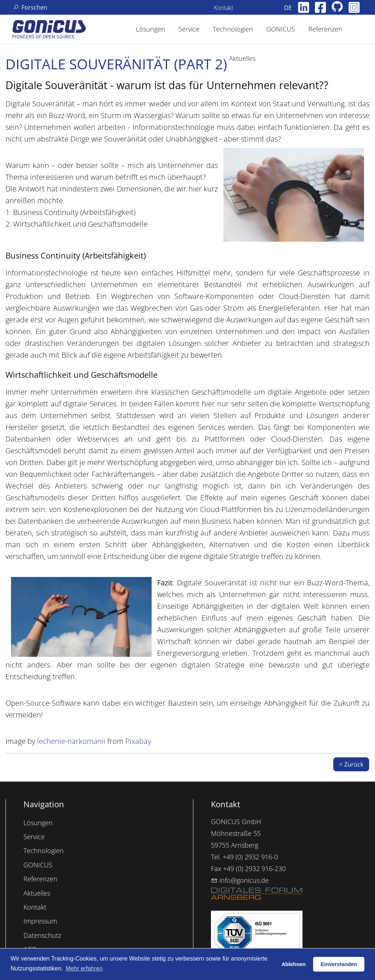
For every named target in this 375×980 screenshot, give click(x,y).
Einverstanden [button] (339, 964)
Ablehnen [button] (294, 964)
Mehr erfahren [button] (84, 968)
